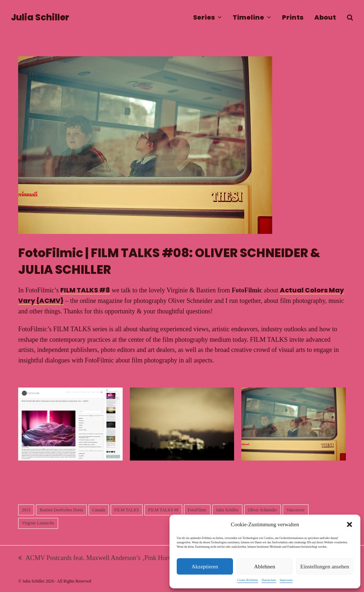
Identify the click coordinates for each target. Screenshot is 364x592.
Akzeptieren (205, 567)
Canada (99, 510)
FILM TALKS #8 (85, 290)
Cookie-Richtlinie (248, 580)
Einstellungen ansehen (325, 567)
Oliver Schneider (263, 510)
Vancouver (296, 510)
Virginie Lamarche (38, 523)
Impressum (286, 580)
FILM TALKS (127, 510)
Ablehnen (265, 567)
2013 (26, 510)
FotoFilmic (197, 510)
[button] (349, 524)
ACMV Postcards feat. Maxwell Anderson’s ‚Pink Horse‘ (97, 559)
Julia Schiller (40, 17)
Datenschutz (269, 580)
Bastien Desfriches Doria (61, 510)
